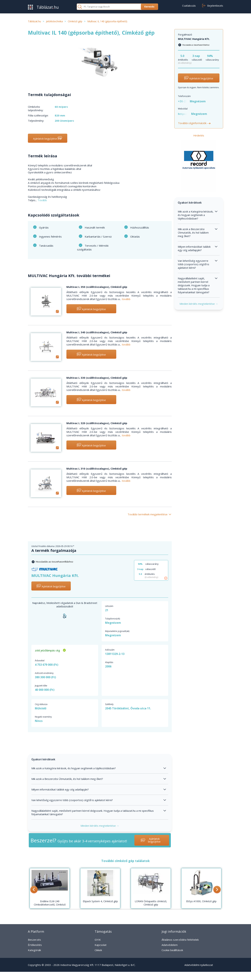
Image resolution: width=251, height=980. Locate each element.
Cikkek (98, 950)
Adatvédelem (170, 945)
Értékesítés (35, 945)
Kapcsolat (101, 945)
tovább (126, 299)
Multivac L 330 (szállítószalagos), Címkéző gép (97, 378)
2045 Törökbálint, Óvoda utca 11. (128, 708)
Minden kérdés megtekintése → (100, 826)
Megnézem (113, 623)
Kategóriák (34, 950)
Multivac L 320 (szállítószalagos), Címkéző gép (97, 423)
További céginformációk (195, 123)
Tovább (42, 200)
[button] (34, 890)
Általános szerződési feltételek (180, 940)
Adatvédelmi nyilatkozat (199, 965)
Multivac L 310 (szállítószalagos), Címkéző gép (97, 469)
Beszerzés (34, 940)
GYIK (98, 940)
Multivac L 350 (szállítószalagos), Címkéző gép (97, 287)
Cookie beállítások (172, 950)
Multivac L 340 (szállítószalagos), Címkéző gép (97, 332)
